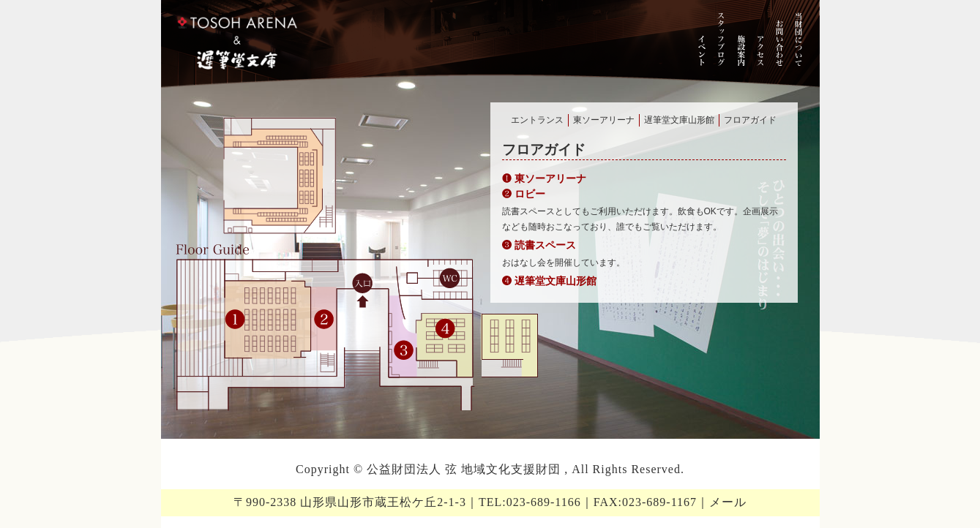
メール (728, 502)
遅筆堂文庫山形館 (679, 120)
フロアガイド (750, 120)
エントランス (537, 120)
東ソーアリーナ (604, 120)
